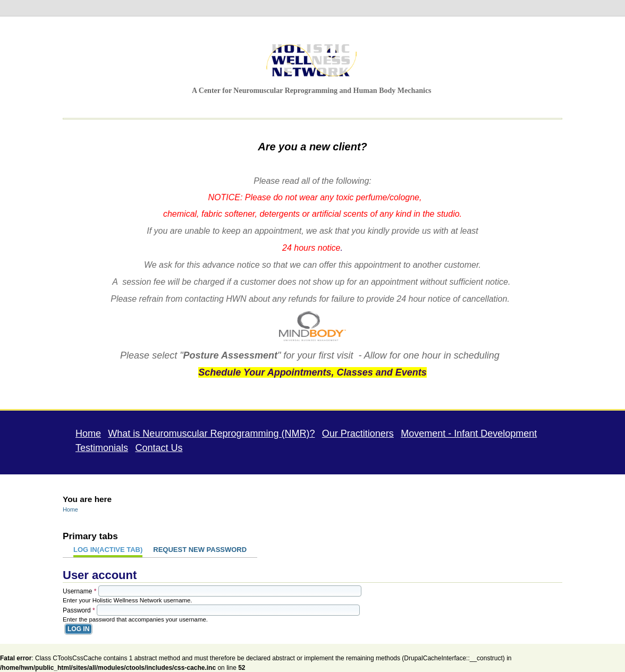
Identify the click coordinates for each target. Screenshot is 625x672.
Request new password (200, 549)
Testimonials (102, 447)
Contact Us (159, 447)
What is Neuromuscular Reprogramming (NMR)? (211, 433)
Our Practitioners (358, 433)
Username (79, 591)
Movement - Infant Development (469, 433)
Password (79, 610)
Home (88, 433)
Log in (108, 549)
